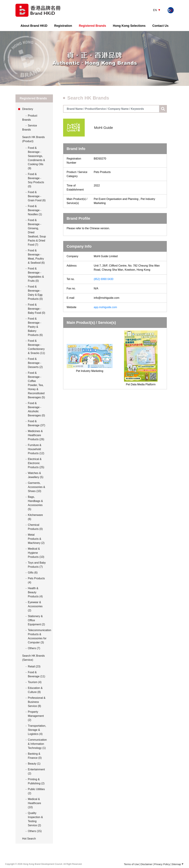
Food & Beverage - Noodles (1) (35, 210)
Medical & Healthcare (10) (34, 803)
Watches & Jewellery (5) (36, 475)
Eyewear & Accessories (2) (35, 606)
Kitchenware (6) (35, 517)
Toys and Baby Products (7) (37, 565)
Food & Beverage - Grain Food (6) (37, 196)
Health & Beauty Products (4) (35, 592)
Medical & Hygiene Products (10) (36, 553)
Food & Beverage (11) (36, 674)
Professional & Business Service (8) (37, 702)
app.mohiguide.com (106, 307)
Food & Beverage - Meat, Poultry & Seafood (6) (36, 257)
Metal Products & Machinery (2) (36, 539)
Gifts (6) (33, 573)
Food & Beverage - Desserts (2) (35, 363)
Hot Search (29, 839)
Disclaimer (146, 864)
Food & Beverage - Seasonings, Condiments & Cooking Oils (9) (36, 158)
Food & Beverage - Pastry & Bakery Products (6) (35, 327)
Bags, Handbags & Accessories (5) (35, 503)
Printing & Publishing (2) (36, 781)
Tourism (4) (35, 682)
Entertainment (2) (36, 771)
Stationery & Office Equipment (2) (36, 620)
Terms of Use (131, 864)
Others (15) (35, 831)
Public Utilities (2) (36, 791)
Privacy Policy (162, 864)
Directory (28, 109)
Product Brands (30, 117)
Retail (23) (34, 666)
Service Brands (30, 127)
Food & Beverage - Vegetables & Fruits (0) (36, 275)
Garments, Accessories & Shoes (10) (36, 487)
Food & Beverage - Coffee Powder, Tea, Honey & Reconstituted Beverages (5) (36, 385)
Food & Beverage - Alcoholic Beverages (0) (36, 409)
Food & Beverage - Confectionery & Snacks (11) (36, 347)
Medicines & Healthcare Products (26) (36, 435)
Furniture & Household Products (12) (36, 449)
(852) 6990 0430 (104, 279)
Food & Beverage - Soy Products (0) (36, 180)
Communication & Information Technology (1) (37, 744)
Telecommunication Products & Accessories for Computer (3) (40, 636)
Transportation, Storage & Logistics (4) (37, 730)
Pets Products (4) (36, 580)
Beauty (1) (34, 764)
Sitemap (178, 864)
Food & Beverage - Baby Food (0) (36, 309)
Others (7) (34, 648)
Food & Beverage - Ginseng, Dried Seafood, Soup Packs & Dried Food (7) (37, 232)
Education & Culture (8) (35, 690)
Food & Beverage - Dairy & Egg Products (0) (35, 293)
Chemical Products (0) (35, 527)
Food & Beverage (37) (36, 423)
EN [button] (155, 10)
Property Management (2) (36, 716)
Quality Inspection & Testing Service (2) (35, 819)
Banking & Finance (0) (35, 756)
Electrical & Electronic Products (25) (36, 463)
